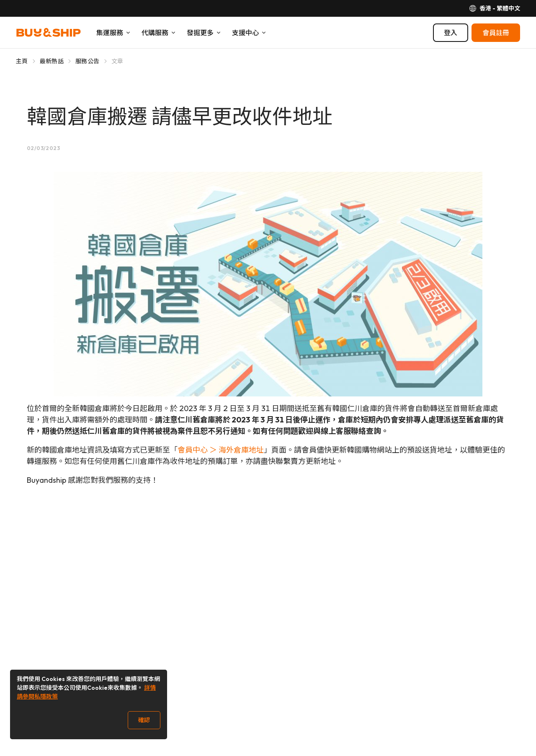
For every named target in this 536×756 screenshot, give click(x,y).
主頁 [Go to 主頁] (22, 61)
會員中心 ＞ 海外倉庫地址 (221, 450)
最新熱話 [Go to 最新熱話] (52, 61)
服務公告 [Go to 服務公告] (87, 61)
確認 (144, 720)
